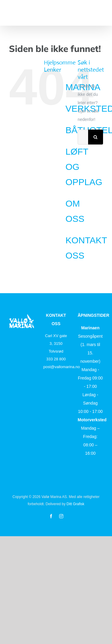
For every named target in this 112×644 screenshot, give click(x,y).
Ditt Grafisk (75, 504)
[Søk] (96, 137)
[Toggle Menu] (99, 13)
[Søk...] (83, 137)
